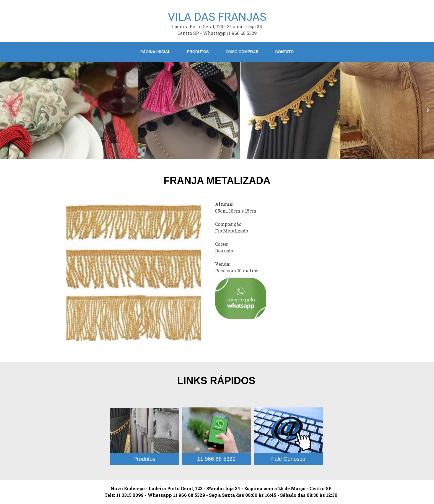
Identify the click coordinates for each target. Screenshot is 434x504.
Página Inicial (155, 52)
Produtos (198, 52)
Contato (284, 52)
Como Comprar (242, 52)
